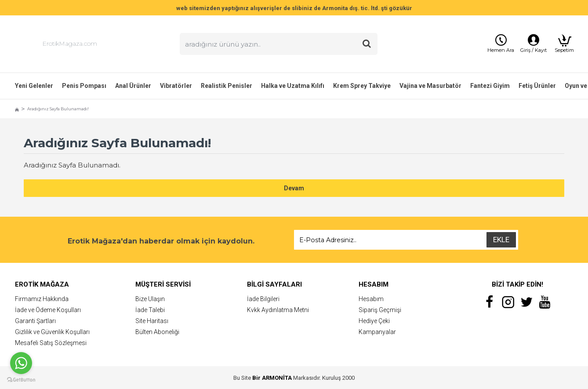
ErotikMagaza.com (70, 44)
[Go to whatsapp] (21, 363)
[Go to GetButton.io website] (21, 380)
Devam (294, 188)
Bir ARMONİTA (272, 378)
